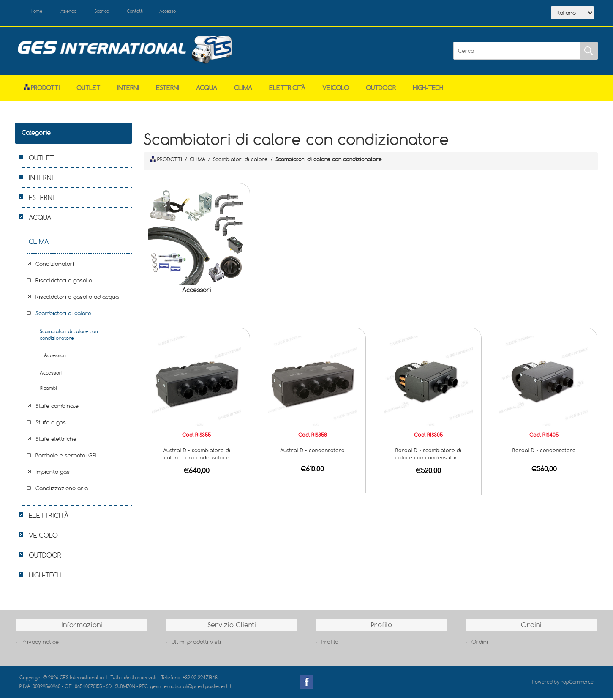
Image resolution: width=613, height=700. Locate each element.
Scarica (117, 12)
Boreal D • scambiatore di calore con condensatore (428, 455)
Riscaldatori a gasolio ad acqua (77, 299)
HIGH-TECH (428, 90)
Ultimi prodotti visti (196, 643)
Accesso (194, 12)
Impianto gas (53, 474)
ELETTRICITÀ (287, 90)
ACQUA (207, 90)
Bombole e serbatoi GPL (67, 457)
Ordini (480, 643)
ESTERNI (168, 90)
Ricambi (48, 390)
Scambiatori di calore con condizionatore (69, 337)
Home (40, 12)
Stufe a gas (51, 424)
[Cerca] (517, 53)
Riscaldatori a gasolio (64, 282)
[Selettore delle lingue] (572, 14)
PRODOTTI (166, 161)
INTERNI (128, 90)
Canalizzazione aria (62, 490)
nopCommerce (577, 684)
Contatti (156, 12)
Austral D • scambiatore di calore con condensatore (197, 455)
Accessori (196, 292)
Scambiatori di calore (63, 315)
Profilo (330, 643)
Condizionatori (55, 266)
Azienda (77, 12)
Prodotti (42, 90)
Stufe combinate (57, 408)
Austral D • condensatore (312, 452)
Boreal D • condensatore (544, 452)
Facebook (307, 684)
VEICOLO (336, 90)
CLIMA (243, 90)
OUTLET (88, 90)
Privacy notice (40, 643)
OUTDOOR (381, 90)
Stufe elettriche (56, 441)
